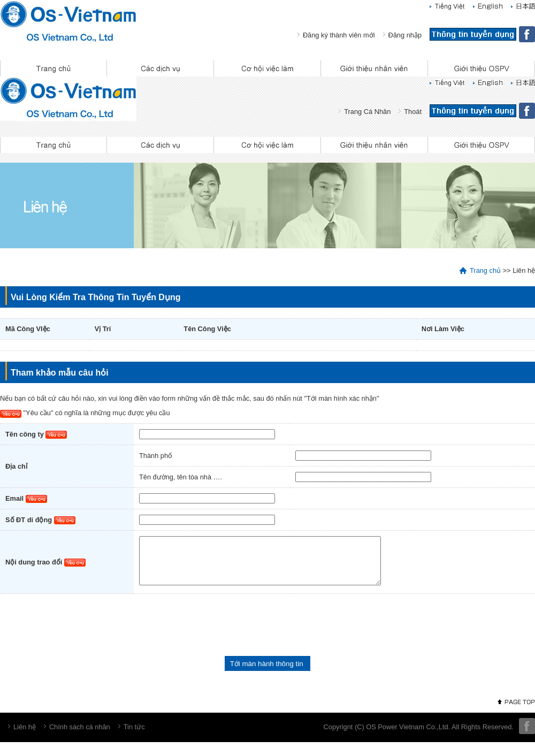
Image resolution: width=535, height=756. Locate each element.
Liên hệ (25, 736)
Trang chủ (53, 68)
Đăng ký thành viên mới (339, 35)
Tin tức (134, 736)
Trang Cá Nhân (367, 112)
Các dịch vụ (160, 68)
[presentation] (81, 634)
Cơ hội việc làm (267, 68)
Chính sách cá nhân (80, 736)
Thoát (413, 112)
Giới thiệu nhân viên (374, 68)
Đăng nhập (405, 35)
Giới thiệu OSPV (481, 68)
